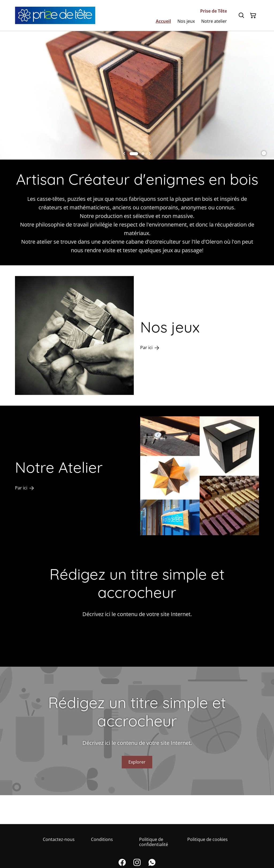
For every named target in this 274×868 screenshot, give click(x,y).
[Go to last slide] (124, 154)
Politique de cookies (208, 839)
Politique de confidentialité (154, 842)
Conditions (102, 839)
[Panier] (253, 16)
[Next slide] (150, 154)
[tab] (134, 154)
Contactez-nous (59, 839)
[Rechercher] (241, 16)
